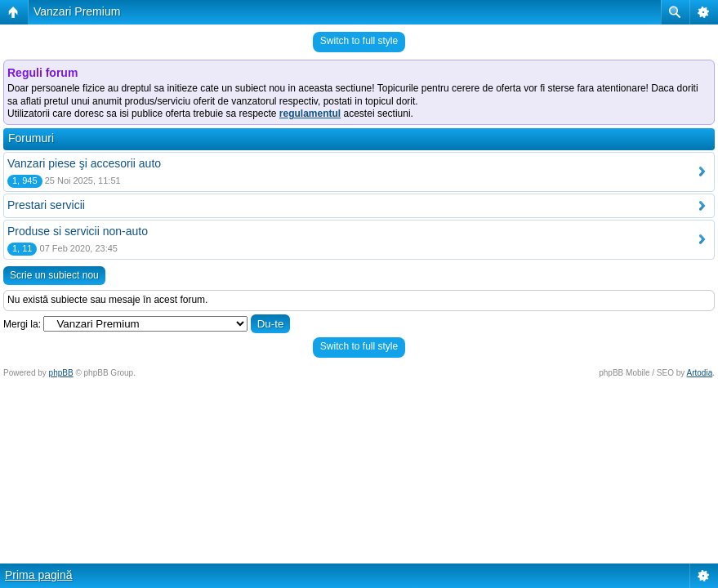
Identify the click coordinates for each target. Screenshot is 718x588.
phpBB (61, 373)
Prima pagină (39, 575)
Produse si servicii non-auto (78, 231)
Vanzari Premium (77, 11)
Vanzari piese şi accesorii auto (84, 163)
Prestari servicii (46, 205)
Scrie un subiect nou (54, 275)
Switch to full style (359, 41)
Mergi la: (22, 324)
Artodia (700, 373)
